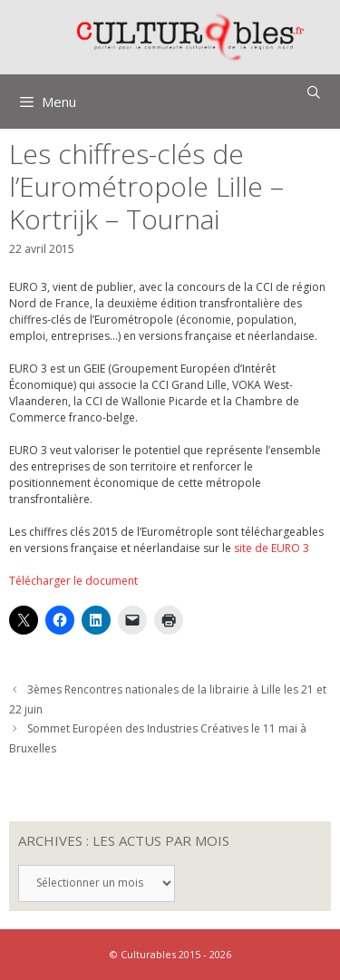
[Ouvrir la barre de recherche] (314, 92)
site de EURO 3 (272, 548)
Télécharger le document (73, 581)
